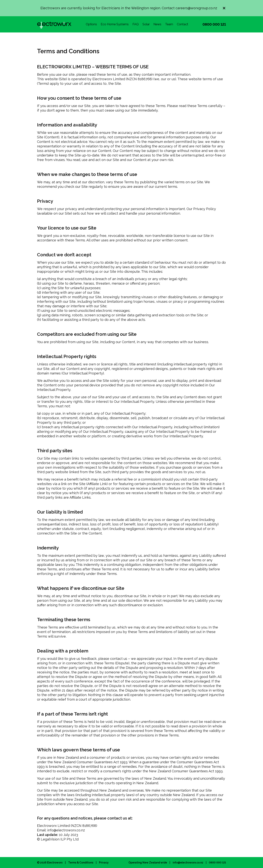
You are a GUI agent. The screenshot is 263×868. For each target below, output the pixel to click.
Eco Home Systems (115, 24)
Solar (146, 24)
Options (91, 24)
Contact (183, 24)
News (157, 24)
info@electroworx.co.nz (188, 863)
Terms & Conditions (81, 863)
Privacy (104, 863)
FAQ (136, 24)
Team (169, 24)
